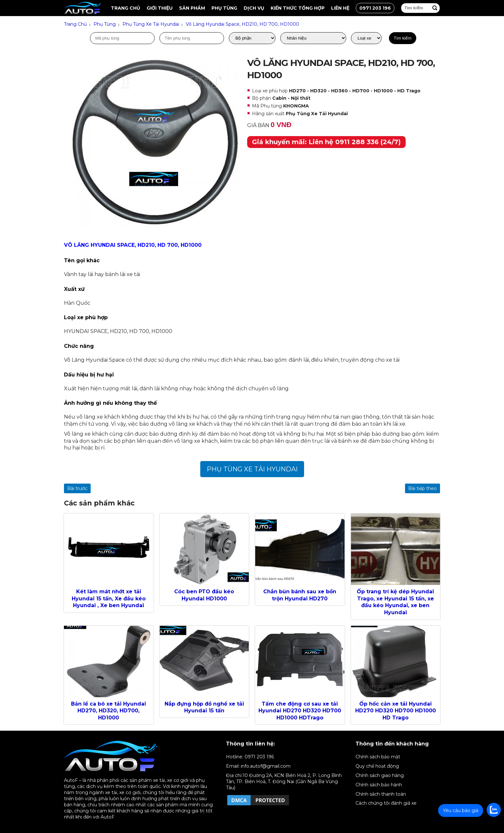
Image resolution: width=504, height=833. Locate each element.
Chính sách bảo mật (378, 757)
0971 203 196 (375, 8)
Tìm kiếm (403, 38)
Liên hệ (340, 8)
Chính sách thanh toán (381, 794)
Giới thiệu (160, 8)
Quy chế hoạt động (377, 766)
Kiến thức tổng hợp (298, 8)
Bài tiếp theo (423, 488)
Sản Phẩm (192, 8)
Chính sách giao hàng (380, 775)
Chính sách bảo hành (379, 785)
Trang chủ (126, 8)
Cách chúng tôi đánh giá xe (386, 803)
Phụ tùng (224, 8)
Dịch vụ (254, 8)
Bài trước (77, 488)
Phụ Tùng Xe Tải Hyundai (252, 469)
